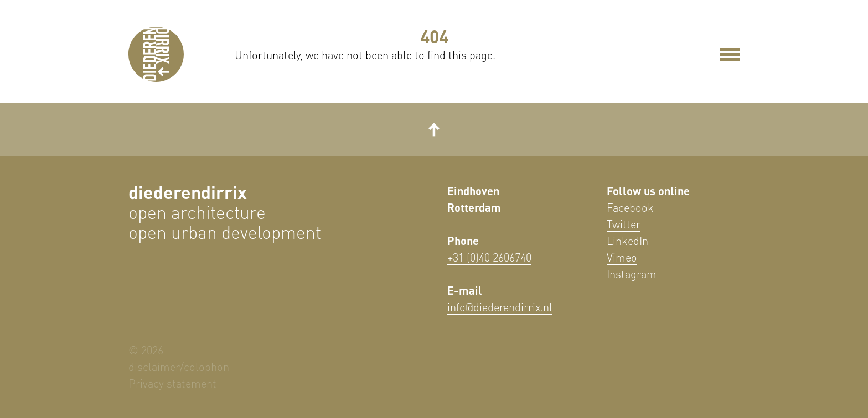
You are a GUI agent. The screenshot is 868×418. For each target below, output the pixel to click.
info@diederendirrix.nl (500, 307)
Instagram (632, 274)
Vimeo (622, 257)
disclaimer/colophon (179, 367)
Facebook (630, 207)
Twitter (624, 224)
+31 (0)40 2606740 (489, 257)
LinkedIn (627, 241)
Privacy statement (172, 383)
